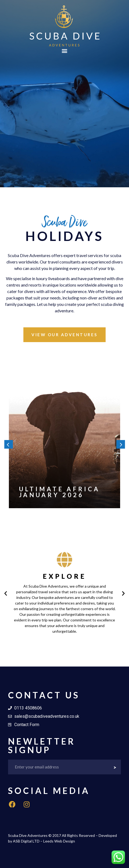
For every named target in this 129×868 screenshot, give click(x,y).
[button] (65, 51)
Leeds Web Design (59, 841)
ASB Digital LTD (26, 841)
